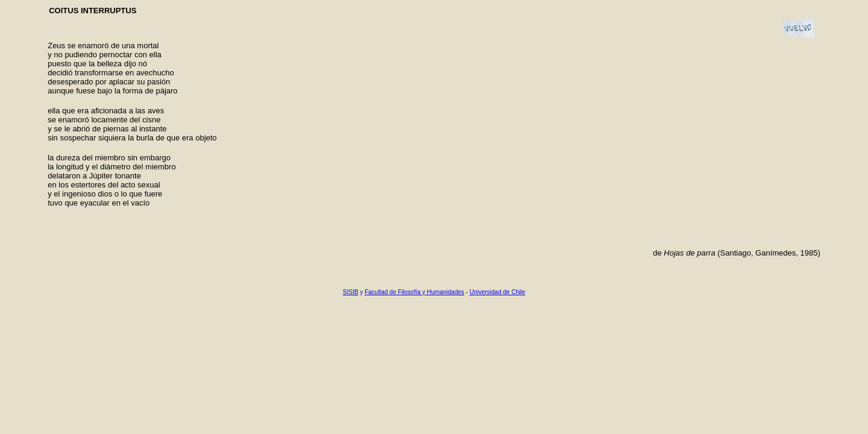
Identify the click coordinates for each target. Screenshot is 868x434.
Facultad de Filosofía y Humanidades (414, 292)
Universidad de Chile (497, 292)
